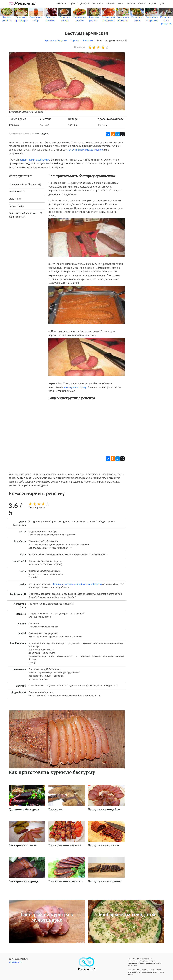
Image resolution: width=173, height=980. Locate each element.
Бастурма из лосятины (105, 881)
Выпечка (61, 3)
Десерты (85, 3)
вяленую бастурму (75, 387)
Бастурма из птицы (23, 845)
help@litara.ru (15, 962)
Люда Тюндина (41, 134)
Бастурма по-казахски (65, 845)
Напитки (131, 3)
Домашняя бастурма (24, 809)
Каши (120, 3)
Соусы (153, 3)
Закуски (110, 3)
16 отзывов (79, 47)
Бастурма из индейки (104, 809)
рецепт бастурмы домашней (86, 150)
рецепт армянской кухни (34, 160)
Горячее (73, 3)
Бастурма (55, 809)
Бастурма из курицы (24, 881)
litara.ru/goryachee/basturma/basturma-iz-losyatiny (77, 584)
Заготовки (98, 3)
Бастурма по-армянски (66, 881)
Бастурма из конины (104, 845)
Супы (162, 3)
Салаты (142, 3)
